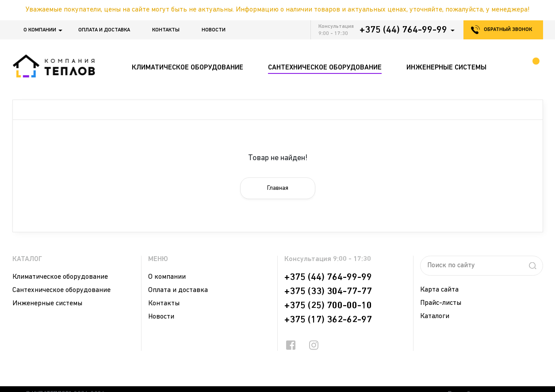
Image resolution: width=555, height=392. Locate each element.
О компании (40, 30)
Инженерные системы (47, 304)
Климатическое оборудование (60, 277)
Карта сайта (439, 290)
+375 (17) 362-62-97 (328, 320)
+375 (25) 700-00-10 (328, 306)
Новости (214, 30)
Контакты (166, 30)
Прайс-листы (441, 303)
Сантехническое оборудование (61, 290)
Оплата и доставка (104, 30)
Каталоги (435, 316)
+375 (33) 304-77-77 (328, 292)
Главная (278, 188)
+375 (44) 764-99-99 (403, 30)
